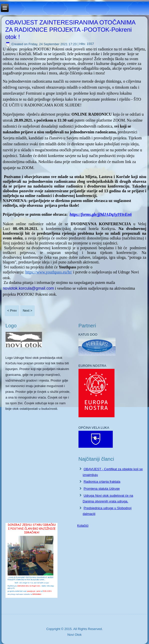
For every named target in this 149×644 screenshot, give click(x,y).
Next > (27, 311)
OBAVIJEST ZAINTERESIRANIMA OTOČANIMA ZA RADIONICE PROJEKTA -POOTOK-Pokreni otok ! (70, 30)
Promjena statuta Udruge (102, 489)
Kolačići (83, 526)
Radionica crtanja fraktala (102, 482)
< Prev (12, 311)
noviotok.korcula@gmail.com (28, 288)
